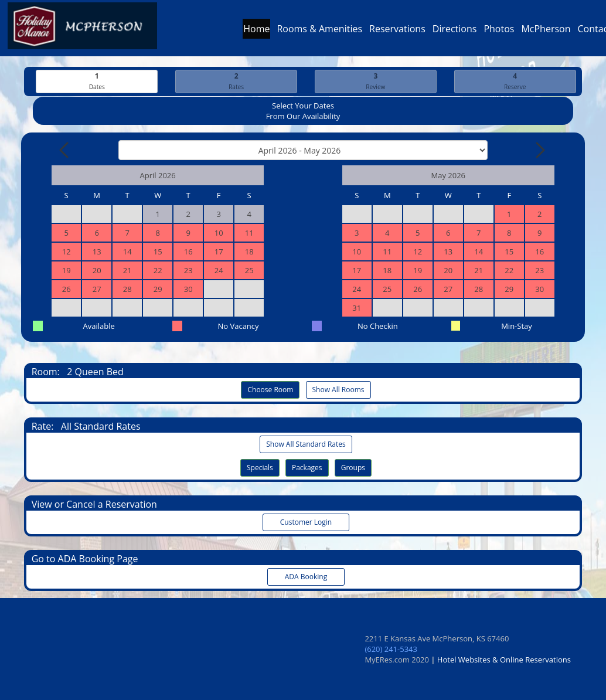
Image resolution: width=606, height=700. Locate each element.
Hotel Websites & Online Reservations (504, 660)
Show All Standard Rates (306, 444)
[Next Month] (539, 150)
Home (256, 32)
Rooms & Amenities (319, 32)
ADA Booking (306, 577)
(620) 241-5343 (391, 649)
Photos (499, 32)
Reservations (397, 32)
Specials (260, 468)
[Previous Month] (65, 150)
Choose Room (270, 390)
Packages (307, 468)
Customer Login (306, 522)
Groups (353, 468)
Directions (455, 32)
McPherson (546, 32)
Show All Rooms (338, 390)
